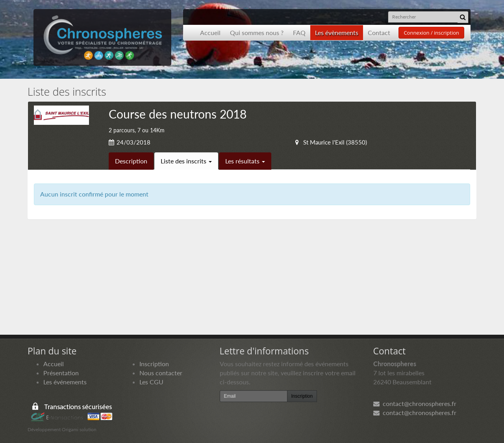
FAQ (299, 32)
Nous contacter (161, 373)
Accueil (210, 32)
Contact (379, 32)
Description (131, 161)
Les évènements (337, 32)
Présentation (61, 373)
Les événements (65, 382)
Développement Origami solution (62, 429)
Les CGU (151, 382)
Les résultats (245, 161)
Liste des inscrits (186, 161)
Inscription (154, 364)
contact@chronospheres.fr (415, 403)
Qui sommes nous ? (257, 32)
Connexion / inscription (431, 33)
